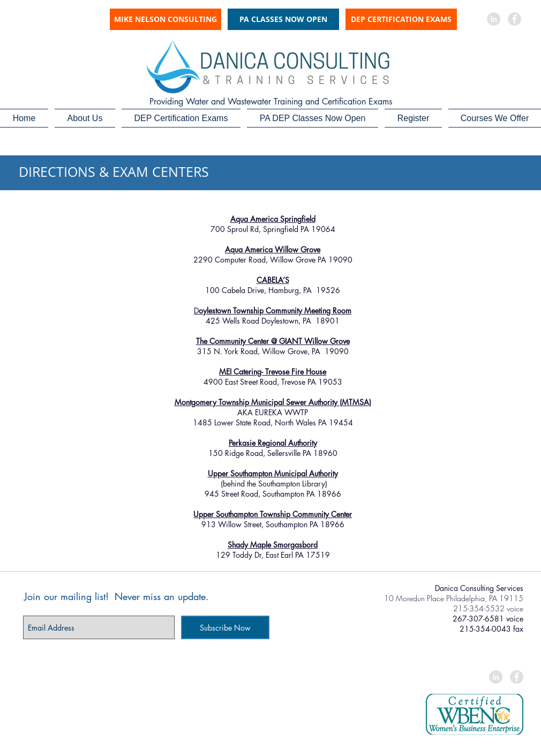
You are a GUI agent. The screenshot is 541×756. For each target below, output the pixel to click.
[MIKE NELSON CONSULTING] (166, 19)
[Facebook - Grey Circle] (514, 19)
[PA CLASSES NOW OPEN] (283, 19)
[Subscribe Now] (225, 627)
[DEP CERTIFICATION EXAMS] (401, 19)
